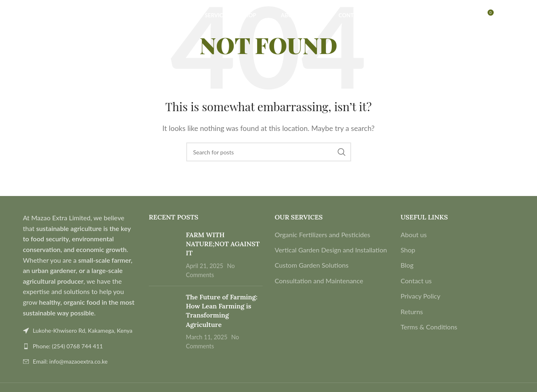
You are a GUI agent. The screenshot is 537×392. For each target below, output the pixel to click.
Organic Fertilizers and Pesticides (323, 234)
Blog (407, 265)
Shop (408, 250)
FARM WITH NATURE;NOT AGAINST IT (223, 244)
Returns (412, 311)
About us (414, 234)
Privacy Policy (421, 296)
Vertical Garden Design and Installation (331, 250)
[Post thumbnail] (164, 255)
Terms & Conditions (429, 327)
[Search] (24, 22)
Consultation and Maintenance (319, 281)
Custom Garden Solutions (312, 265)
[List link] (80, 346)
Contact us (416, 281)
